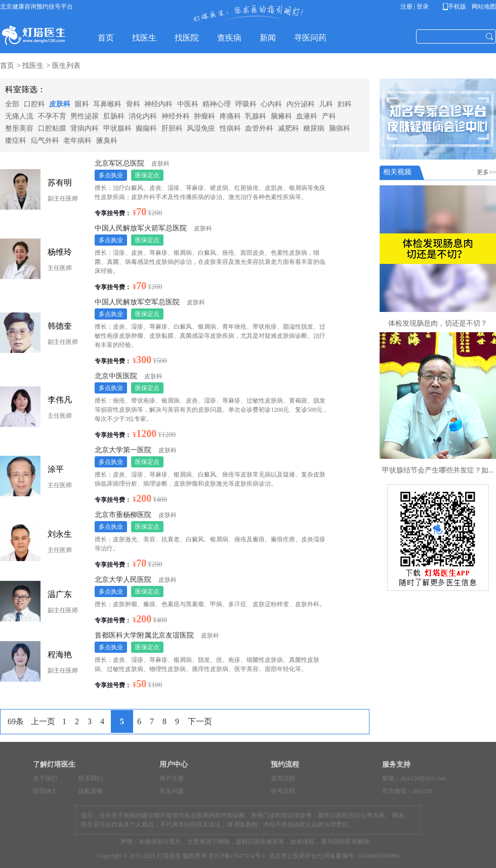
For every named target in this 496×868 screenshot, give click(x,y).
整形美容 (19, 128)
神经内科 (158, 104)
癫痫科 (146, 128)
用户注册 (172, 778)
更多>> (486, 172)
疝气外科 (45, 141)
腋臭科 (107, 141)
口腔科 (34, 104)
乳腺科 (256, 116)
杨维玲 (60, 252)
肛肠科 (114, 116)
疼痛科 (230, 116)
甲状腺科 (117, 128)
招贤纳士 (45, 791)
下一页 (200, 721)
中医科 (188, 104)
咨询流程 (283, 778)
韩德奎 (60, 326)
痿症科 (16, 141)
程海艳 (60, 655)
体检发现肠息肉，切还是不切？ (438, 323)
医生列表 (66, 66)
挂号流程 (283, 791)
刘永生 (60, 534)
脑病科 (340, 128)
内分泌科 (301, 104)
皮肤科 (60, 104)
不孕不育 (52, 116)
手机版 (456, 7)
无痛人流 (19, 116)
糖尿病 (314, 128)
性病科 (230, 128)
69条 (16, 721)
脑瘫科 (281, 116)
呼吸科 (246, 104)
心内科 (271, 104)
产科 (329, 116)
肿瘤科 (204, 116)
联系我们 (91, 778)
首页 (7, 66)
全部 (12, 104)
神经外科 (176, 116)
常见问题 (172, 791)
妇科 (345, 104)
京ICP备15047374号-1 (237, 856)
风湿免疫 (201, 128)
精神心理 (217, 104)
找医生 (33, 66)
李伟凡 (60, 400)
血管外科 (259, 128)
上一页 (43, 721)
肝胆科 (172, 128)
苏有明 (60, 183)
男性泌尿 (85, 116)
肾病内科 (85, 128)
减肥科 (288, 128)
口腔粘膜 (52, 128)
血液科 (307, 116)
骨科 (133, 104)
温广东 (60, 594)
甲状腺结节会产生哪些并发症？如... (438, 470)
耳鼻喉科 (107, 104)
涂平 (56, 469)
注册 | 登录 (415, 7)
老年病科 (77, 141)
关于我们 (45, 778)
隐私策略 (91, 791)
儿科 (326, 104)
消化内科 (143, 116)
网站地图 (483, 7)
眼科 (82, 104)
